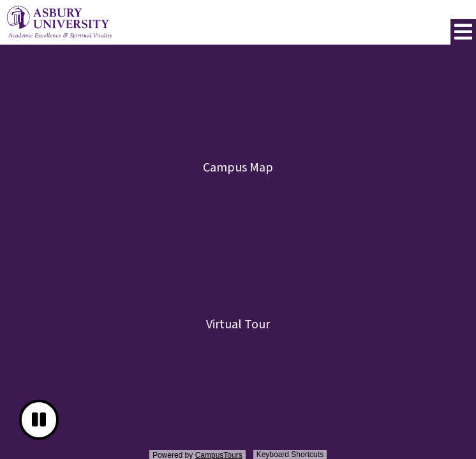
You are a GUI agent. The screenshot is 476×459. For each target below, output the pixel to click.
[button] (463, 32)
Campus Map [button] (238, 168)
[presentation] (238, 254)
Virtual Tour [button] (238, 324)
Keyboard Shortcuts (290, 455)
